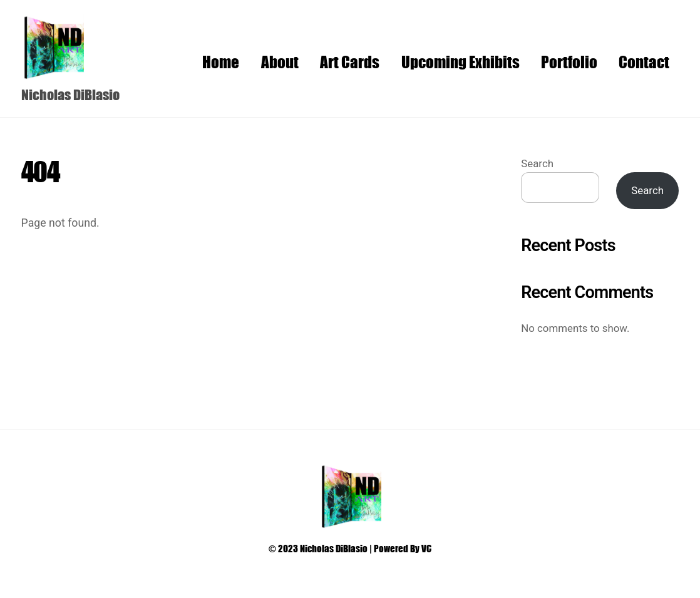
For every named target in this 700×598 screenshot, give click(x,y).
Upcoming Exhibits (461, 61)
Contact (644, 61)
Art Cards (350, 61)
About (280, 61)
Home (221, 61)
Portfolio (569, 61)
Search (537, 163)
